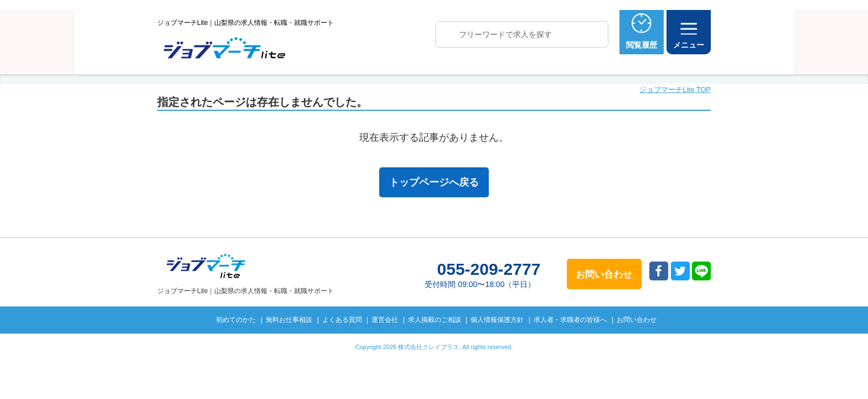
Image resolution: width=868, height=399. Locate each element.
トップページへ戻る (434, 182)
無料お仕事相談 (289, 320)
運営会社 (385, 320)
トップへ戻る (763, 372)
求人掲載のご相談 (435, 320)
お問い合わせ (637, 320)
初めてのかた (236, 320)
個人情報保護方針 (497, 320)
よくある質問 (342, 320)
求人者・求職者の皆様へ (570, 320)
